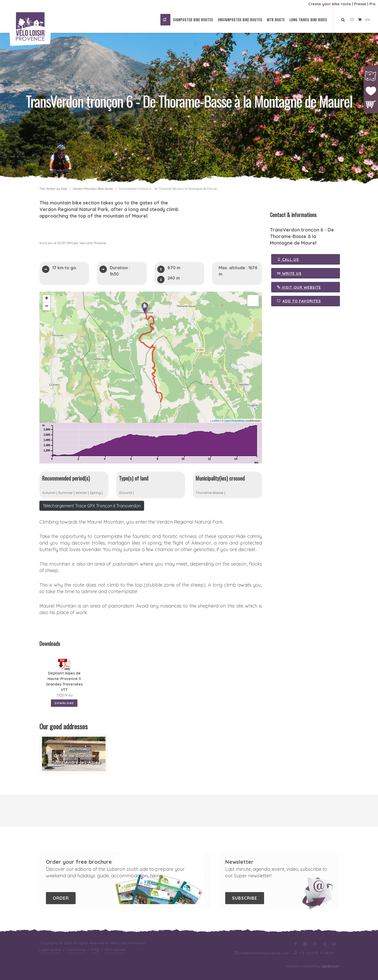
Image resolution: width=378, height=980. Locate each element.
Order (61, 898)
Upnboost (330, 966)
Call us (288, 259)
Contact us (76, 950)
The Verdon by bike (53, 189)
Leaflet (215, 421)
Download (64, 703)
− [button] (47, 307)
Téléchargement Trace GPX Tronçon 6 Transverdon (92, 506)
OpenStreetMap (234, 421)
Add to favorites (299, 301)
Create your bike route (330, 4)
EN (368, 20)
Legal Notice (50, 950)
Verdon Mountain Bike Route (93, 189)
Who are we (115, 950)
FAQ (95, 950)
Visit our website (299, 287)
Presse (360, 4)
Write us (289, 273)
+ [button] (47, 299)
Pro (372, 4)
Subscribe (245, 898)
